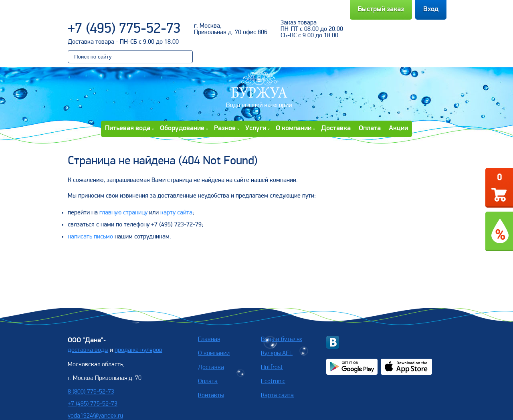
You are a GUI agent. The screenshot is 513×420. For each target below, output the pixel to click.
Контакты (211, 396)
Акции (398, 128)
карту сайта (176, 213)
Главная (209, 339)
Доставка (336, 128)
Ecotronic (273, 382)
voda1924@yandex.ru (95, 416)
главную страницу (123, 213)
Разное (225, 128)
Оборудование (182, 128)
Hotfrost (272, 367)
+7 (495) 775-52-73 (124, 29)
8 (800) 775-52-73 (91, 392)
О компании (294, 128)
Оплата (370, 128)
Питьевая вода (128, 128)
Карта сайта (277, 396)
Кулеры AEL (277, 353)
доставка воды (88, 350)
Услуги (256, 128)
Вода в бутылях (282, 339)
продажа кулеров (138, 350)
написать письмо (90, 237)
